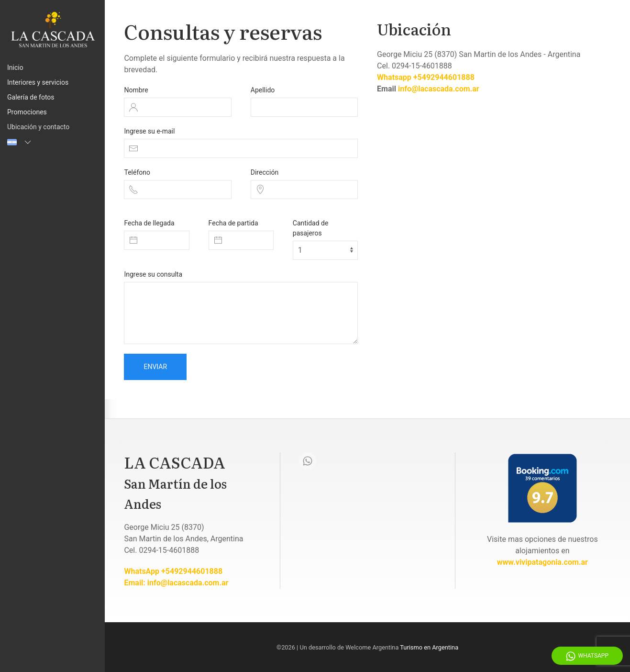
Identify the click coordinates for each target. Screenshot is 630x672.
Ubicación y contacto (38, 127)
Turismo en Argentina (429, 647)
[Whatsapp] (308, 461)
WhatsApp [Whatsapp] (587, 656)
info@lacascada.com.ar (439, 89)
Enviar (155, 367)
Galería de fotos (31, 97)
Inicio (15, 67)
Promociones (27, 112)
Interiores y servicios (38, 82)
